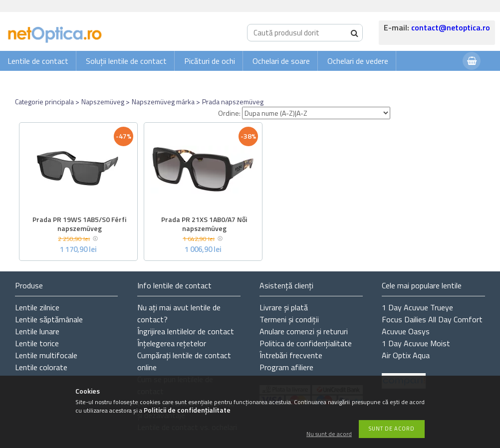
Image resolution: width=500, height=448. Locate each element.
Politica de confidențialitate (306, 343)
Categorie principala (44, 102)
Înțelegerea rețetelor (172, 343)
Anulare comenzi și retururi (304, 331)
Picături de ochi (210, 61)
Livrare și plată (284, 307)
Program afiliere (286, 367)
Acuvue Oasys (406, 331)
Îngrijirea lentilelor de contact (186, 331)
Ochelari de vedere (358, 61)
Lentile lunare (37, 331)
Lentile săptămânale (49, 319)
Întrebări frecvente (291, 355)
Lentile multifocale (46, 355)
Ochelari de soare (281, 61)
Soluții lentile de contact (126, 61)
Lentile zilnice (37, 307)
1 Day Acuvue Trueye (417, 307)
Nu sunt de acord (329, 434)
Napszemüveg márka (163, 102)
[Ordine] (316, 113)
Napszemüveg (103, 102)
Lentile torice (37, 343)
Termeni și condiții (289, 319)
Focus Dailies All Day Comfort (432, 319)
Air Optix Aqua (406, 355)
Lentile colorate (41, 367)
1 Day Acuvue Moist (416, 343)
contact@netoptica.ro (451, 27)
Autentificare (430, 81)
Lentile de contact (38, 61)
